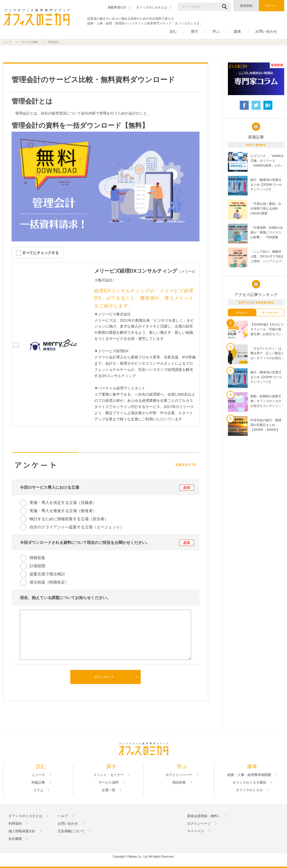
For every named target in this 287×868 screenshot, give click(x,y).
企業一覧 (109, 790)
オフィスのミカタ (249, 790)
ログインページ (199, 824)
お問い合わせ (266, 31)
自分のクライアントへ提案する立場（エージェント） (77, 527)
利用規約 (15, 824)
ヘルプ (63, 816)
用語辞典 (179, 782)
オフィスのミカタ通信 (249, 782)
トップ (7, 42)
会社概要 (15, 839)
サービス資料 (30, 42)
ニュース (38, 775)
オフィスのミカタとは (25, 816)
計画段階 (37, 566)
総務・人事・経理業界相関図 (249, 775)
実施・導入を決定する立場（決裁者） (63, 503)
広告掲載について (71, 831)
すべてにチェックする (41, 253)
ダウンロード (104, 677)
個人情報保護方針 (22, 831)
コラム (38, 790)
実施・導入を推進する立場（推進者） (63, 511)
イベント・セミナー (109, 775)
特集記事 (38, 782)
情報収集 (37, 558)
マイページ (196, 831)
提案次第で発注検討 (47, 574)
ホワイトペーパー (179, 775)
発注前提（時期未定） (49, 582)
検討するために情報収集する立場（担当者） (69, 519)
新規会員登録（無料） (204, 816)
